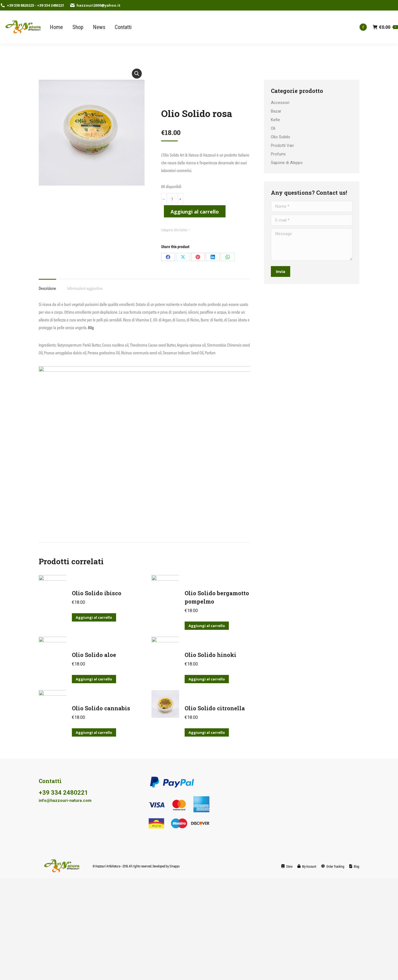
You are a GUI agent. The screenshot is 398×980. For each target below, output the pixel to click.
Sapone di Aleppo (287, 163)
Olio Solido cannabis (101, 708)
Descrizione (47, 288)
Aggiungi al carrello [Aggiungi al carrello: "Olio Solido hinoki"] (207, 679)
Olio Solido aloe (94, 655)
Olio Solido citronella (215, 708)
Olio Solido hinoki (210, 655)
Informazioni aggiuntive (85, 288)
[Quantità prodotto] (172, 199)
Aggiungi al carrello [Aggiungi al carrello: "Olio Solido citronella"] (207, 732)
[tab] (47, 285)
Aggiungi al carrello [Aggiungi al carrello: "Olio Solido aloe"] (94, 679)
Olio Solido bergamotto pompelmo (217, 597)
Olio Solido (181, 230)
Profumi (278, 154)
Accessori (280, 103)
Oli (273, 128)
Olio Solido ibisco (97, 593)
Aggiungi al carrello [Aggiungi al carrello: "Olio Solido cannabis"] (94, 732)
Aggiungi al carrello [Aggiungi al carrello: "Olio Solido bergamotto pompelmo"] (207, 626)
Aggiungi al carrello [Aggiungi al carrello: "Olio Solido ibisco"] (94, 617)
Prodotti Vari (282, 145)
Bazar (276, 111)
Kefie (275, 120)
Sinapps (175, 866)
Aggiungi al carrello (195, 212)
